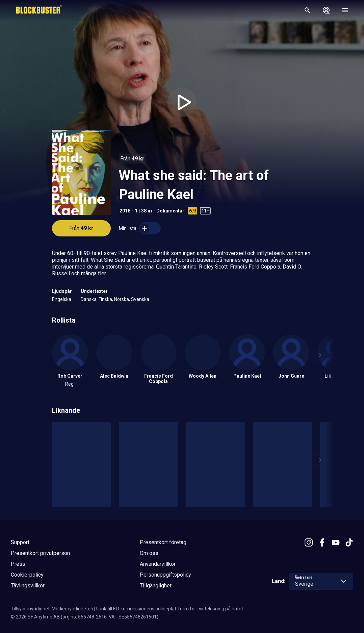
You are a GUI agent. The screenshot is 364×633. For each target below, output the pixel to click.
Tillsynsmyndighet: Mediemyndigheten (52, 609)
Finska (105, 299)
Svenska (140, 299)
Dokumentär (170, 211)
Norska (122, 299)
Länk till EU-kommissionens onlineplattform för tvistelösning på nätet (170, 609)
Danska (89, 299)
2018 (125, 211)
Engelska (62, 299)
